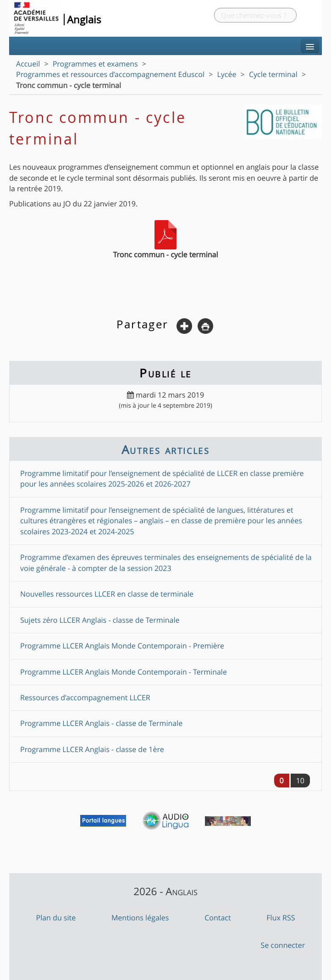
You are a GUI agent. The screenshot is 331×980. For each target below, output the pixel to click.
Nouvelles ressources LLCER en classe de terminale (107, 594)
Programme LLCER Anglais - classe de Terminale (101, 723)
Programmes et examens (95, 64)
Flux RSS (281, 918)
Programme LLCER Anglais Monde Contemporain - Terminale (124, 672)
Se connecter (283, 945)
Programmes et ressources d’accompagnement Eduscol (110, 74)
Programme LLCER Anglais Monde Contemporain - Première (122, 646)
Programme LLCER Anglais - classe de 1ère (92, 749)
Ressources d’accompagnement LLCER (85, 698)
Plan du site (56, 918)
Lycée (227, 74)
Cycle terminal (273, 74)
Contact (218, 918)
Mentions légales (140, 918)
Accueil (28, 64)
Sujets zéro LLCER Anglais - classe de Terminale (100, 620)
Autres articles (165, 449)
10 (300, 781)
